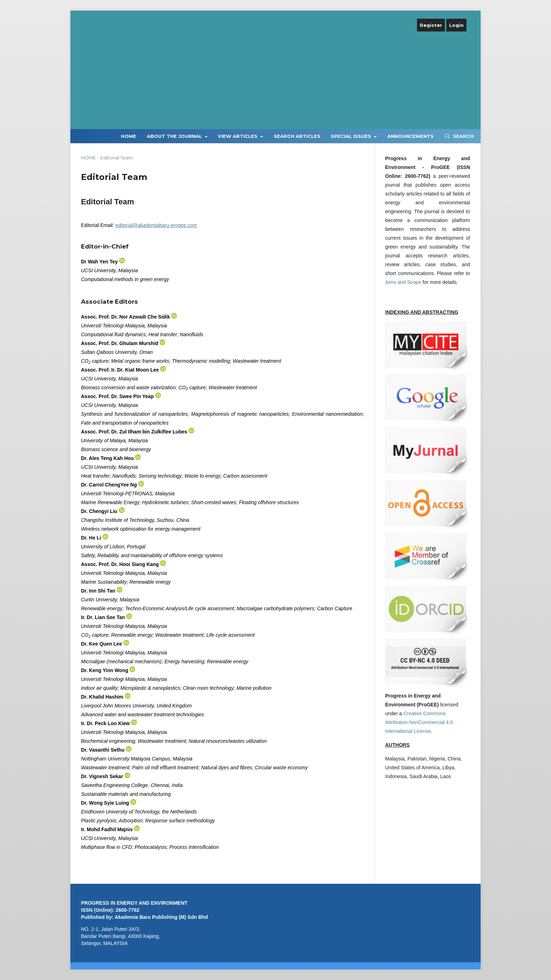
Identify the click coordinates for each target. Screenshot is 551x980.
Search (463, 136)
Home (129, 136)
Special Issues (352, 136)
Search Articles (297, 136)
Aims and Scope (403, 282)
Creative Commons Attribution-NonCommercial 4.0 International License (419, 722)
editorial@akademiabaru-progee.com (156, 225)
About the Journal (175, 136)
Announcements (410, 136)
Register (431, 25)
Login (456, 25)
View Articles (238, 136)
